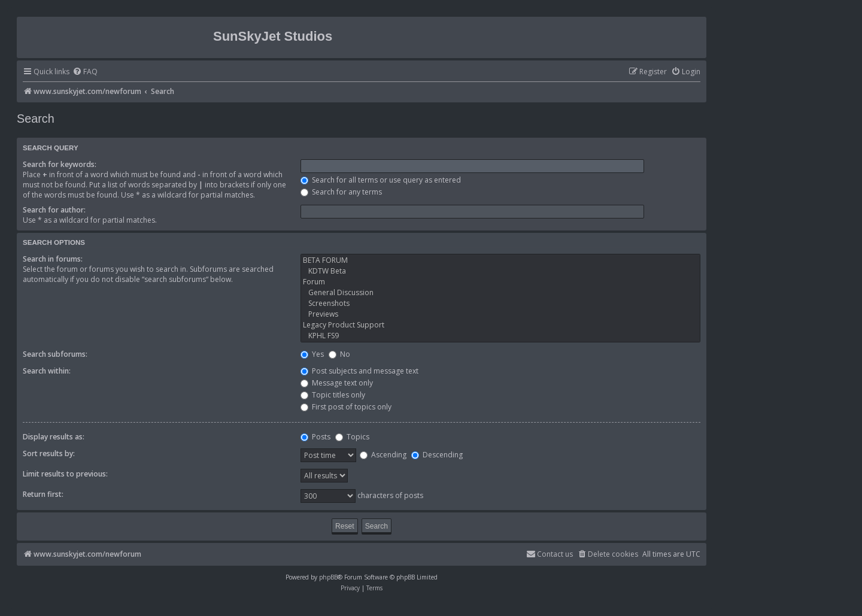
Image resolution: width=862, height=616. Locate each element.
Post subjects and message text (359, 371)
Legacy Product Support (500, 325)
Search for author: (54, 210)
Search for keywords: (60, 164)
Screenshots (500, 304)
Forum (500, 282)
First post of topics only (346, 407)
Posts (315, 437)
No (339, 354)
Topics (352, 437)
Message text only (337, 383)
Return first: (43, 494)
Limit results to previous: (65, 474)
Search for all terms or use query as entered (381, 180)
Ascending (383, 455)
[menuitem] (85, 72)
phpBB (328, 577)
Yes (312, 354)
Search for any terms (341, 192)
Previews (500, 314)
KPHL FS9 (500, 336)
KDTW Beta (500, 271)
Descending (437, 455)
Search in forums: (53, 259)
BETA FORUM (500, 260)
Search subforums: (55, 354)
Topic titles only (333, 395)
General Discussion (500, 293)
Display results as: (54, 437)
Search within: (47, 371)
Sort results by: (49, 453)
